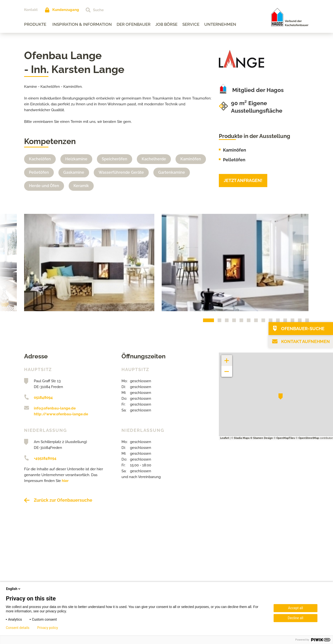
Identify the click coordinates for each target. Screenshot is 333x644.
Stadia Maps (242, 438)
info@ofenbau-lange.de (55, 408)
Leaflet (225, 438)
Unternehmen (220, 24)
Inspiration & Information (82, 24)
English (14, 589)
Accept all (296, 608)
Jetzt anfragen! (243, 180)
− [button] (227, 369)
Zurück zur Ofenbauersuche (63, 500)
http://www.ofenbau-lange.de (61, 414)
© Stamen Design (262, 438)
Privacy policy (48, 628)
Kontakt (31, 10)
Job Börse (166, 24)
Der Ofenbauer (134, 24)
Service (191, 24)
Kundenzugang (66, 10)
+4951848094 (45, 458)
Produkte (35, 24)
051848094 (43, 398)
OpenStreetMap (309, 438)
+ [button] (227, 358)
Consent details (18, 628)
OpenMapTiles (286, 438)
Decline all (296, 618)
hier (65, 481)
